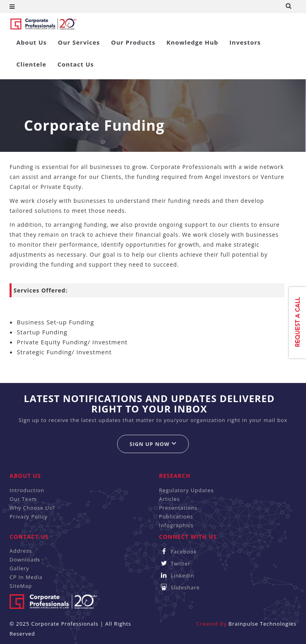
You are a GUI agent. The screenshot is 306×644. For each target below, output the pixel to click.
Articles (169, 499)
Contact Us (76, 64)
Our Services (79, 42)
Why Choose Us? (32, 508)
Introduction (27, 490)
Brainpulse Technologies (262, 624)
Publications (176, 516)
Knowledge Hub (192, 42)
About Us (31, 42)
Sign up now (153, 444)
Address (21, 551)
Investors (245, 42)
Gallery (19, 568)
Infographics (176, 525)
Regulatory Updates (186, 490)
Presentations (178, 508)
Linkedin (177, 575)
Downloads (25, 560)
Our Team (23, 499)
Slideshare (179, 587)
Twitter (175, 563)
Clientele (31, 64)
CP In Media (26, 577)
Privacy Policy (28, 516)
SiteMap (21, 586)
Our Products (133, 42)
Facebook (178, 552)
